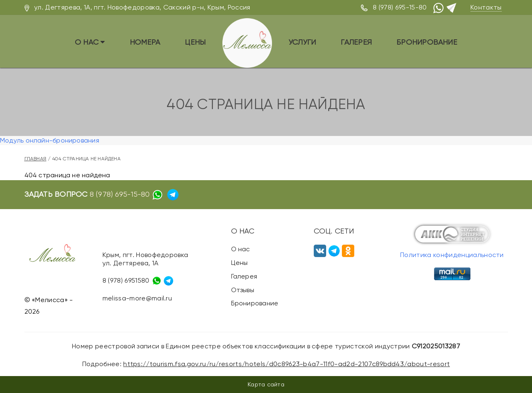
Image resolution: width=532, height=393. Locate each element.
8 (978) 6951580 (126, 280)
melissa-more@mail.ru (137, 298)
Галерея (356, 42)
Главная (36, 159)
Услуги (302, 42)
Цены (195, 42)
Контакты (486, 7)
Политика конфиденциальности (452, 255)
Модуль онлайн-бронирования (50, 140)
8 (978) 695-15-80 (400, 7)
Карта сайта (266, 384)
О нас (90, 42)
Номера (145, 42)
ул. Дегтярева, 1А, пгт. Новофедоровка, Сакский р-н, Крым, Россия (142, 7)
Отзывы (243, 290)
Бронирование (427, 42)
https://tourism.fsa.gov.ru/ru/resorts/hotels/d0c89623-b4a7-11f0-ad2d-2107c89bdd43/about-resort (286, 364)
